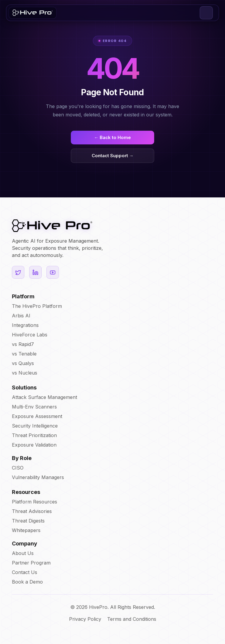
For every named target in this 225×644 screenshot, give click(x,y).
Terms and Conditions (132, 619)
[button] (206, 13)
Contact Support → (113, 156)
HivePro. (99, 607)
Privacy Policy (85, 619)
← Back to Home (112, 137)
